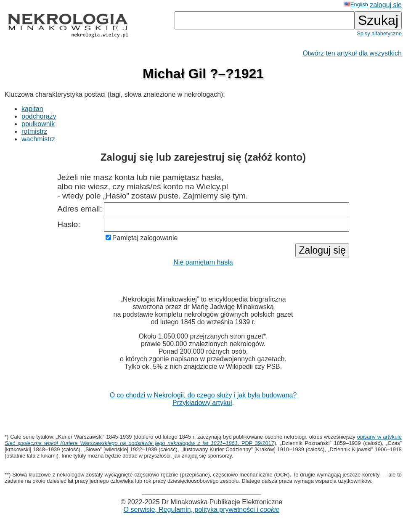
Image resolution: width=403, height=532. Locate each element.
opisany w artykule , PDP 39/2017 (203, 440)
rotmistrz (34, 131)
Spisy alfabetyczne (379, 33)
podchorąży (39, 116)
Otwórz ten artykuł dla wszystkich (352, 53)
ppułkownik (38, 124)
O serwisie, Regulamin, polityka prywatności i (202, 510)
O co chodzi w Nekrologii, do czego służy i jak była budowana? (203, 395)
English (356, 4)
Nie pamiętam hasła (203, 262)
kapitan (32, 109)
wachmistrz (38, 139)
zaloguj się (386, 5)
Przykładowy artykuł (202, 403)
